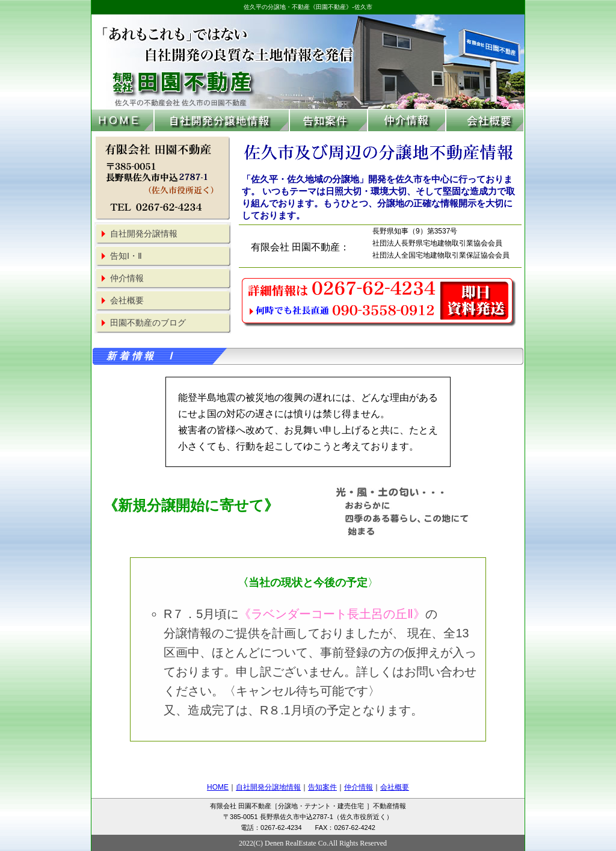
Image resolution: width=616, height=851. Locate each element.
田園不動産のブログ (148, 323)
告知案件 (322, 787)
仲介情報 (127, 278)
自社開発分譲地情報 (268, 787)
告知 (126, 256)
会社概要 (127, 301)
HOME (218, 787)
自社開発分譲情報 (144, 234)
